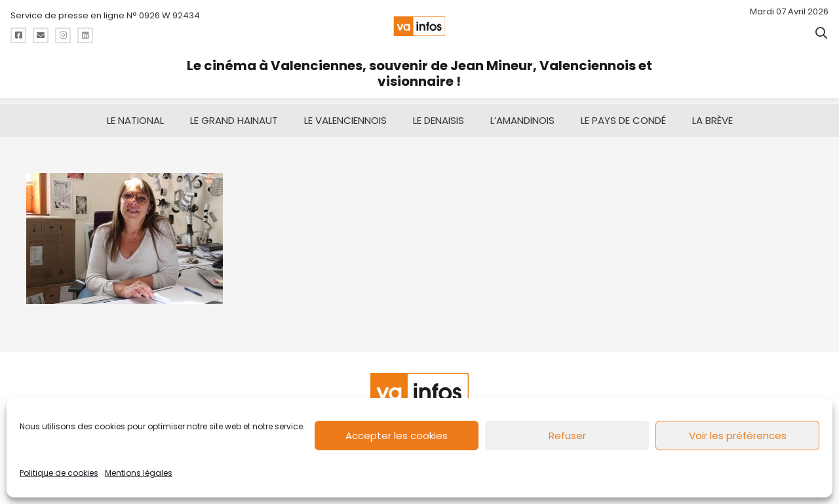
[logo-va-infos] (419, 26)
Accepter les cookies (397, 436)
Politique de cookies (59, 473)
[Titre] (18, 35)
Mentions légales (139, 473)
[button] (821, 33)
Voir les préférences (738, 436)
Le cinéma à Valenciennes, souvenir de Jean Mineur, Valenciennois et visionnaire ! (419, 73)
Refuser (567, 436)
